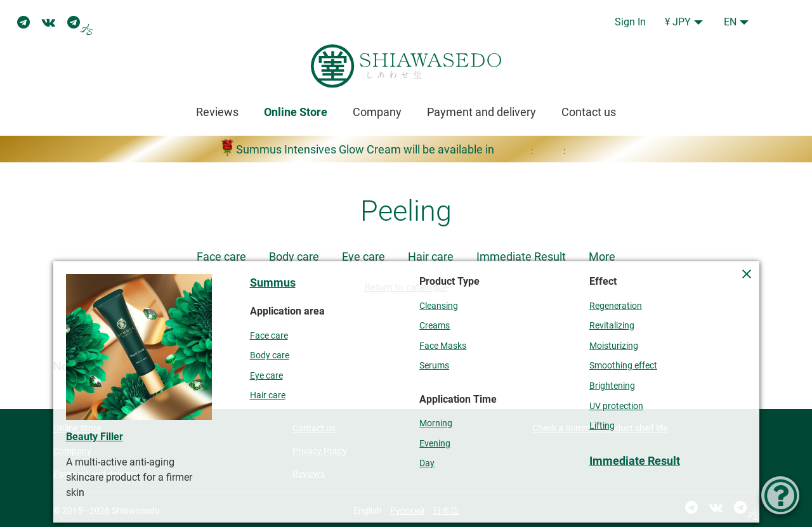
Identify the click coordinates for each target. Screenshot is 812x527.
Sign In (630, 22)
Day (427, 463)
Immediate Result (521, 257)
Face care (221, 257)
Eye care (363, 257)
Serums (434, 366)
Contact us (589, 112)
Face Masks (443, 346)
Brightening (612, 386)
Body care (294, 257)
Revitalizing (612, 326)
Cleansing (439, 306)
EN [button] (730, 22)
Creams (435, 326)
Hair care (431, 257)
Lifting (602, 426)
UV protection (616, 406)
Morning (436, 423)
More (602, 257)
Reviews (217, 112)
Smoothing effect (623, 366)
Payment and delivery (481, 112)
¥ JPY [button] (678, 22)
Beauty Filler (95, 437)
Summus (273, 283)
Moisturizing (614, 346)
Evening (435, 444)
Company (377, 112)
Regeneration (616, 306)
